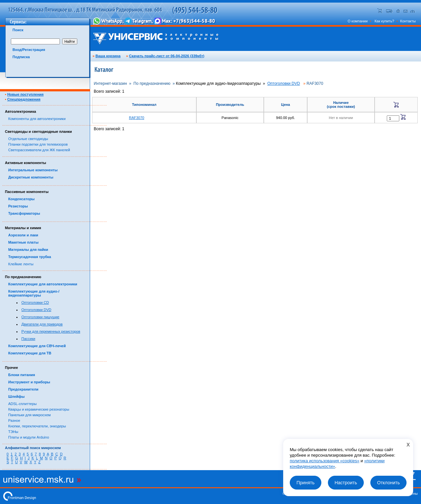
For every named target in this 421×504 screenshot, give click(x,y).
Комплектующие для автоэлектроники (43, 284)
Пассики (28, 339)
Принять (305, 483)
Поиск (18, 30)
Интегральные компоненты (33, 170)
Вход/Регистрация (29, 50)
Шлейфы (16, 396)
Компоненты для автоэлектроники (37, 119)
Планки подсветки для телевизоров (38, 144)
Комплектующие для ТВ (30, 353)
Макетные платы (23, 242)
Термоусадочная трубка (30, 257)
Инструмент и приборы (29, 382)
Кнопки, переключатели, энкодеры (37, 426)
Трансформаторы (24, 213)
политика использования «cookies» (325, 461)
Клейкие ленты (21, 264)
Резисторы (18, 206)
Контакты (408, 21)
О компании (358, 21)
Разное (14, 420)
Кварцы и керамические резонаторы (39, 409)
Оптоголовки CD (35, 302)
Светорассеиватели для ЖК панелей (39, 150)
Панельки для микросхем (29, 415)
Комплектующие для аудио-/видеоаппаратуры (34, 293)
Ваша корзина (108, 56)
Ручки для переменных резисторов (51, 331)
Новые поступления (25, 94)
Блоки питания (22, 375)
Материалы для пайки (28, 250)
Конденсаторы (21, 199)
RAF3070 (136, 118)
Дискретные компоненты (31, 177)
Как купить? (384, 21)
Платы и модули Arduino (29, 437)
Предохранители (23, 389)
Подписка (21, 57)
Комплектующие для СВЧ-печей (37, 346)
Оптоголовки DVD (36, 310)
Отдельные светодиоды (28, 139)
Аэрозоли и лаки (23, 235)
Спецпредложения (24, 99)
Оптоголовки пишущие (40, 317)
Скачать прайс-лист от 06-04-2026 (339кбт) (167, 56)
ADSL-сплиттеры (23, 404)
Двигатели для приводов (42, 324)
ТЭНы (13, 432)
